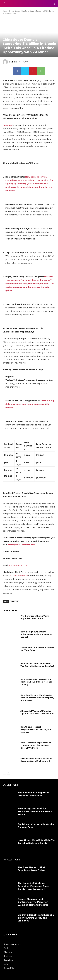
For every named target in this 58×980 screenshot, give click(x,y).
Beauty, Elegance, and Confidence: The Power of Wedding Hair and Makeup (33, 902)
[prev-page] (4, 773)
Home (5, 11)
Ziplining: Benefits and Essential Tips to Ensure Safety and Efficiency (36, 918)
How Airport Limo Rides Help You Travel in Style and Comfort (37, 665)
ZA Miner (14, 602)
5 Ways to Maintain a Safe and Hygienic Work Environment (36, 760)
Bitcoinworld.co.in (19, 576)
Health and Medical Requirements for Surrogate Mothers (36, 729)
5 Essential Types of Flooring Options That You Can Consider (37, 712)
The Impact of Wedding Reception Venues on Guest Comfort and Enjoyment (34, 886)
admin (14, 62)
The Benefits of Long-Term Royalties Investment (35, 617)
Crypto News (14, 11)
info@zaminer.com (19, 565)
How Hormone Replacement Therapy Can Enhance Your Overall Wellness (36, 745)
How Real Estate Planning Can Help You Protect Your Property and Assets (37, 698)
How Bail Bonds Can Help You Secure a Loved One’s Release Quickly (36, 682)
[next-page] (9, 773)
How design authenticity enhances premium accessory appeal (36, 634)
